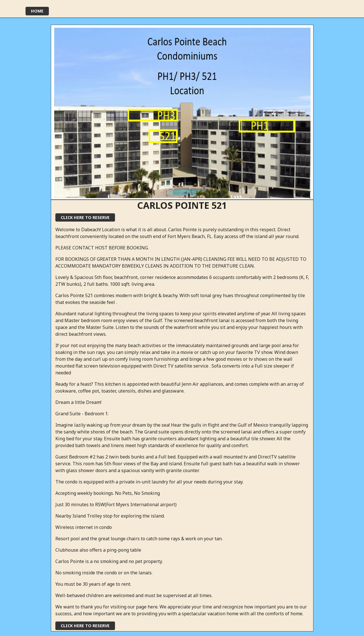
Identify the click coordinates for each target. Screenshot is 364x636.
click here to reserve (85, 217)
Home (37, 11)
